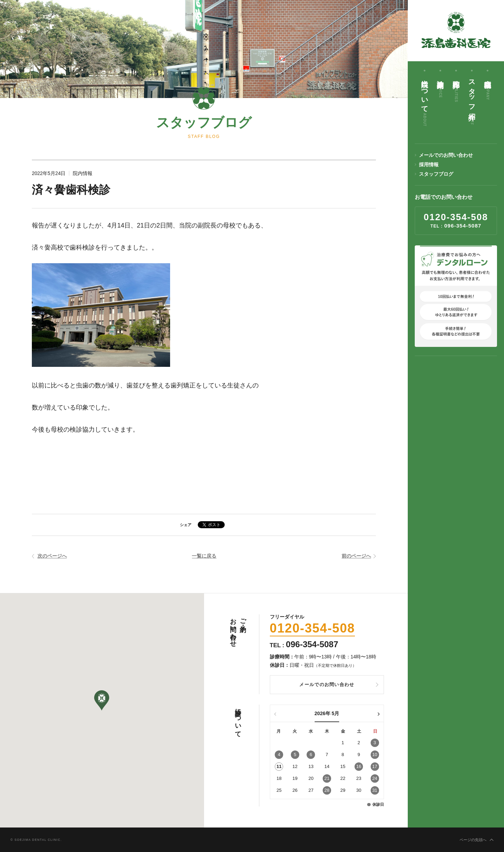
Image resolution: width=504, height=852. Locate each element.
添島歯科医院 (456, 30)
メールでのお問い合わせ (446, 155)
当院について (425, 101)
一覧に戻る (204, 557)
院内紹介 (456, 89)
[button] (102, 700)
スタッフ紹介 (472, 100)
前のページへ (356, 557)
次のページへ (52, 557)
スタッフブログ (436, 174)
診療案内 (440, 86)
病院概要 (488, 88)
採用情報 (429, 165)
